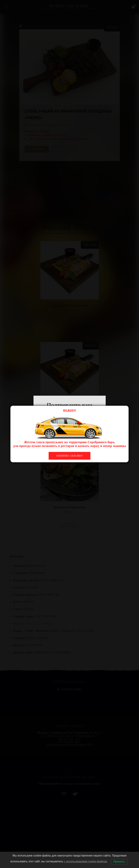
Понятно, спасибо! (69, 456)
